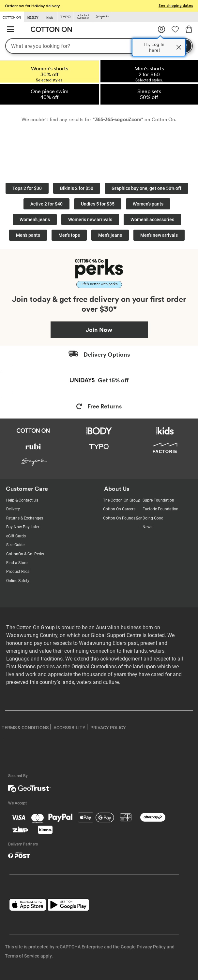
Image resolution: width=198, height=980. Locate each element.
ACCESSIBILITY (69, 728)
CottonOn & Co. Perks (25, 554)
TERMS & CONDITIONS (25, 728)
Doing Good (153, 518)
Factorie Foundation (160, 509)
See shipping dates (176, 6)
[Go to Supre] (102, 17)
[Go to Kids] (50, 17)
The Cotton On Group (122, 500)
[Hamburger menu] (10, 29)
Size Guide (15, 545)
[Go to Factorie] (83, 17)
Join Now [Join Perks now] (99, 330)
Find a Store (17, 563)
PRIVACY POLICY (108, 728)
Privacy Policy (151, 947)
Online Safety (18, 581)
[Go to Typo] (65, 17)
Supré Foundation (158, 500)
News (147, 527)
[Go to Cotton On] (12, 16)
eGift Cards (16, 536)
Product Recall (19, 572)
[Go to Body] (33, 17)
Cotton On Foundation (123, 518)
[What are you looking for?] (99, 46)
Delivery (13, 509)
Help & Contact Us (22, 500)
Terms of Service (22, 956)
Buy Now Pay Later (23, 527)
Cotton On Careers (119, 509)
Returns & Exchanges (25, 518)
